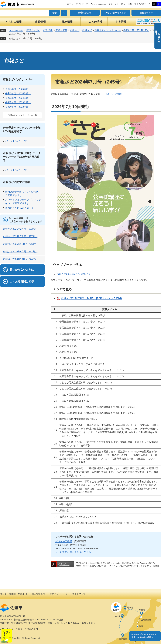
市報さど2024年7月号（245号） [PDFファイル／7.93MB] (92, 298)
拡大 (123, 4)
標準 (130, 4)
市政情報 (40, 22)
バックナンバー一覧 (16, 141)
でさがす (85, 13)
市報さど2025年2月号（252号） (20, 229)
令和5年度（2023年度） (18, 102)
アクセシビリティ (58, 594)
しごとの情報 (94, 22)
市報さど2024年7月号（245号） (26, 39)
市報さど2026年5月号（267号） (20, 252)
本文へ (70, 4)
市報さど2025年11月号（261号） (21, 244)
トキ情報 (121, 22)
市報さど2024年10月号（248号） (21, 259)
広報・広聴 (61, 30)
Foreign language (98, 4)
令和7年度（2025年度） (18, 94)
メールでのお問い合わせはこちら (73, 552)
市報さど (75, 30)
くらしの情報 (14, 22)
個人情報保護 (38, 594)
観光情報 (67, 22)
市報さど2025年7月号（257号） (20, 236)
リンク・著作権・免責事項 (13, 594)
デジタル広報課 (64, 541)
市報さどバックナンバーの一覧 (22, 115)
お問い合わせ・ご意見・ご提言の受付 (19, 629)
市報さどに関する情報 (16, 182)
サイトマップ (82, 4)
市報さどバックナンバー (108, 30)
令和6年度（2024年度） (136, 30)
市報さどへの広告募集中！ (20, 208)
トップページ (16, 30)
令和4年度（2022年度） (18, 107)
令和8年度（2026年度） (18, 89)
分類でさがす (33, 30)
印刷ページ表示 (114, 94)
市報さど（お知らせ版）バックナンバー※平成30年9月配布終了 (22, 157)
